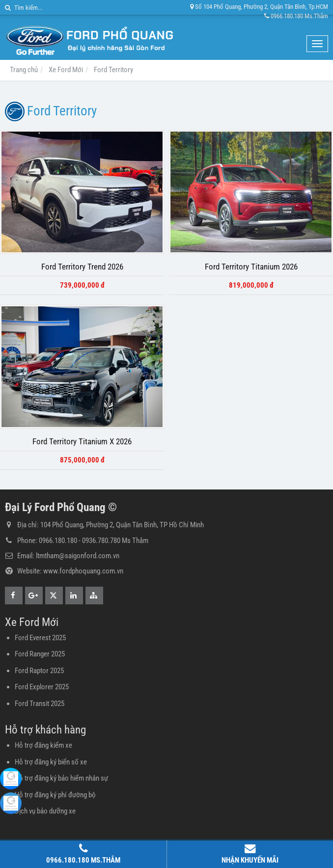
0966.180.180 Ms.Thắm (296, 16)
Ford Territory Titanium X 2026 (82, 442)
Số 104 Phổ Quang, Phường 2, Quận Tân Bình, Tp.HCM (259, 7)
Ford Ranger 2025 (40, 654)
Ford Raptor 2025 (39, 671)
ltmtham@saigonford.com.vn (78, 556)
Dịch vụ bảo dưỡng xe (45, 811)
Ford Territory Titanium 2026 (251, 267)
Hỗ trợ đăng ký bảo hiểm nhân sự (61, 778)
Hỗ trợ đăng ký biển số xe (51, 762)
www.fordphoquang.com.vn (83, 571)
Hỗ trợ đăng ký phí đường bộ (55, 795)
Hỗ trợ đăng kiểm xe (43, 745)
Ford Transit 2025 (40, 704)
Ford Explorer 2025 (42, 687)
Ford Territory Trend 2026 (82, 267)
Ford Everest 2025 (40, 638)
